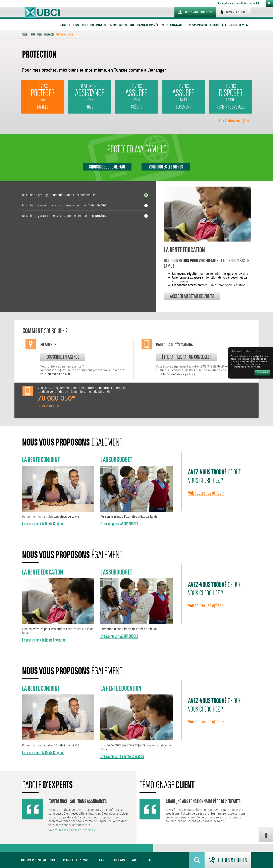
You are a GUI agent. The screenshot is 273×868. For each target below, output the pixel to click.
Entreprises (118, 25)
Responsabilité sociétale (208, 25)
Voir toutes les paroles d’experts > (72, 830)
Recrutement (240, 25)
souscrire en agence (63, 357)
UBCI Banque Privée (144, 25)
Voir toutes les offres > (235, 121)
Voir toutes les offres (166, 167)
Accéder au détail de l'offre (192, 296)
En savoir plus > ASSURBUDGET (119, 524)
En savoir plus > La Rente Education (44, 640)
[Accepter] (262, 373)
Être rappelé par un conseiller (187, 357)
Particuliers (69, 25)
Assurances (49, 35)
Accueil (25, 35)
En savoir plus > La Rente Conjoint (43, 524)
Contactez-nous (77, 860)
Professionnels (94, 25)
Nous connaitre (174, 25)
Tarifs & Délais (112, 860)
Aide (136, 860)
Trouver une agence (38, 860)
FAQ (150, 860)
